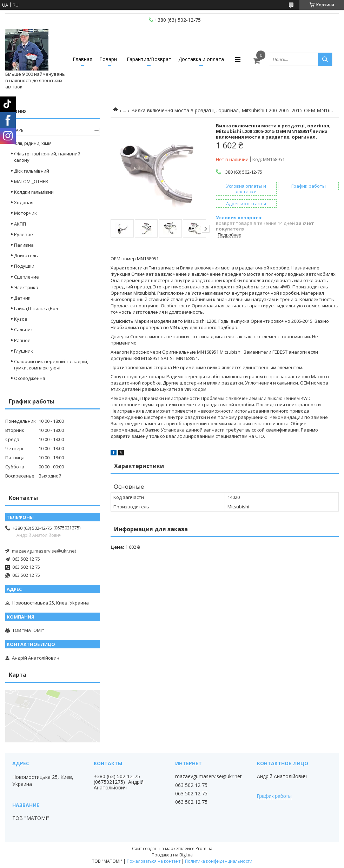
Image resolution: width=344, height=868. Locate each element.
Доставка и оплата (201, 59)
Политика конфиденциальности (219, 861)
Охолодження (29, 378)
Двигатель (26, 255)
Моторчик (25, 213)
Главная (82, 59)
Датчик (22, 298)
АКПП (20, 224)
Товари (108, 59)
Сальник (24, 329)
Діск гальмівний (32, 171)
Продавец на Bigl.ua (172, 855)
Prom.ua (204, 849)
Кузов (21, 319)
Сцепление (27, 277)
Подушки (24, 266)
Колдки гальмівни (34, 192)
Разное (22, 340)
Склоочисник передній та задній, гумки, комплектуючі (51, 365)
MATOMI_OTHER (31, 181)
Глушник (24, 351)
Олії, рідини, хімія (33, 143)
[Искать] (325, 59)
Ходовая (24, 202)
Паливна (24, 245)
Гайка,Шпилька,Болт (37, 308)
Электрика (26, 287)
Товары (16, 130)
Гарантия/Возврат (149, 59)
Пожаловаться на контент (154, 861)
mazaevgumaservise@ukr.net (44, 551)
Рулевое (24, 234)
